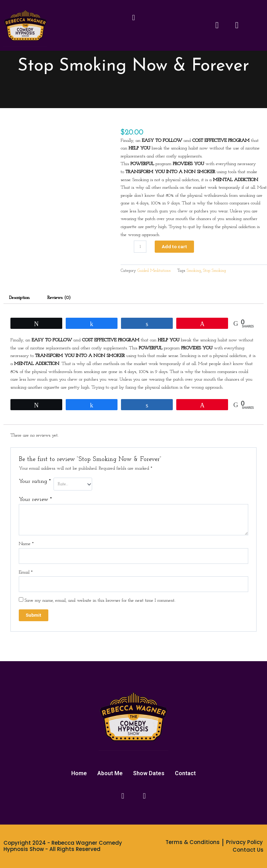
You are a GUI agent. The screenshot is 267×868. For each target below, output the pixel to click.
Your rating (35, 481)
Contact (185, 773)
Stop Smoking (215, 271)
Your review (35, 500)
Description (19, 298)
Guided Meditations (154, 271)
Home (79, 773)
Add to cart (174, 246)
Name (26, 544)
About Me (110, 773)
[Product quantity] (140, 247)
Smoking (194, 271)
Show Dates (149, 773)
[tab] (19, 298)
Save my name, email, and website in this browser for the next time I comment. (100, 601)
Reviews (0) (59, 298)
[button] (133, 18)
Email (26, 572)
